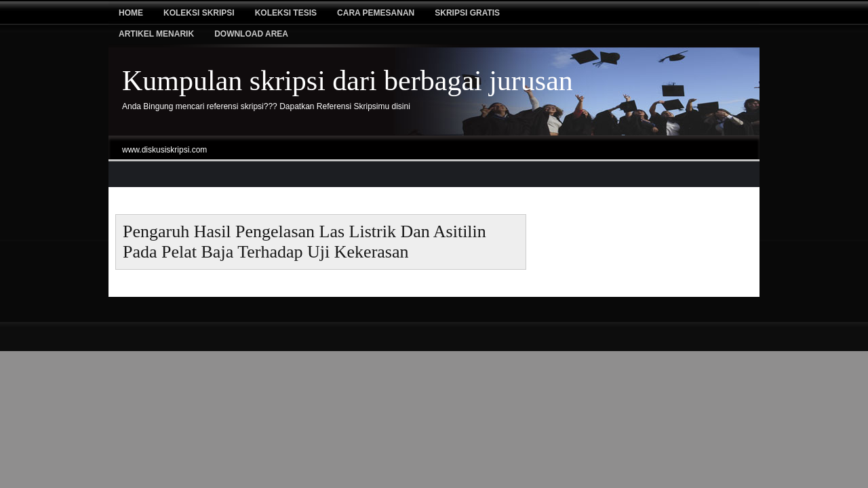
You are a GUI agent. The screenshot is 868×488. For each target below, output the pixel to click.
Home (131, 13)
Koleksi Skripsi (199, 13)
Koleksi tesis (286, 13)
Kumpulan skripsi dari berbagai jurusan (348, 81)
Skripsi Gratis (467, 13)
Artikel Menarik (156, 34)
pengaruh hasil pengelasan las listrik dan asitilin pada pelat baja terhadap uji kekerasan (304, 242)
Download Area (251, 34)
